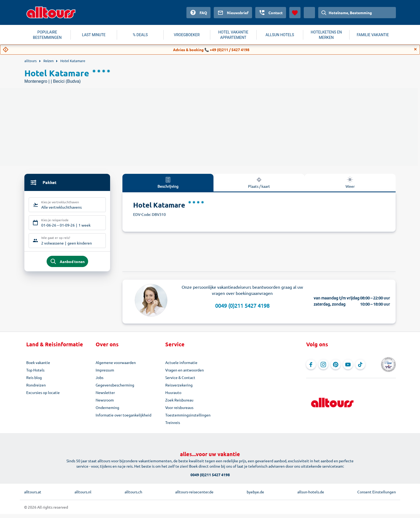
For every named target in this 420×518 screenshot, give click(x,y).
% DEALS (140, 35)
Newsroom (105, 404)
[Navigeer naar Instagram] (323, 369)
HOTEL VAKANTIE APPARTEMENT (233, 35)
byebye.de (255, 496)
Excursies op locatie (43, 396)
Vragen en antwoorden (185, 374)
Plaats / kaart (259, 182)
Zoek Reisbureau (179, 404)
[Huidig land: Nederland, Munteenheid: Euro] (309, 13)
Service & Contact (180, 381)
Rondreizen (36, 389)
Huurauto (173, 396)
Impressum (105, 374)
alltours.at (33, 496)
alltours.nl (83, 496)
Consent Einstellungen (377, 496)
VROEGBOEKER (187, 35)
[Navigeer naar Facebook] (311, 369)
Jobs (100, 381)
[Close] (415, 49)
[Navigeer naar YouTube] (348, 369)
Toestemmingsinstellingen (188, 419)
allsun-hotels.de (311, 496)
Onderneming (107, 411)
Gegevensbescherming (115, 389)
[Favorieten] (295, 13)
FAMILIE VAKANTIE (373, 35)
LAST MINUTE (94, 35)
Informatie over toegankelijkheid (123, 419)
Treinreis (173, 426)
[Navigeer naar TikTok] (360, 369)
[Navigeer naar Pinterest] (336, 369)
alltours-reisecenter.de (194, 496)
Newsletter (105, 396)
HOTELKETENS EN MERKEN (326, 35)
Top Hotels (35, 374)
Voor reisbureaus (179, 411)
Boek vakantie (38, 366)
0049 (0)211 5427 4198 (242, 309)
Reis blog (34, 381)
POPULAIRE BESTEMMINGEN (47, 35)
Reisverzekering (179, 389)
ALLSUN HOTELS (280, 35)
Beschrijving (168, 182)
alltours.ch (133, 496)
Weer (350, 182)
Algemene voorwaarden (116, 366)
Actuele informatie (181, 366)
